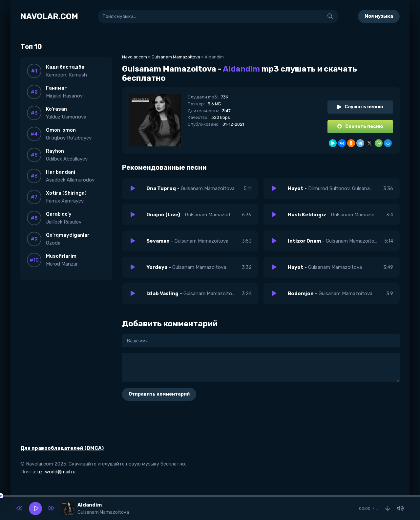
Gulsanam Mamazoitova (176, 57)
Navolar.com (135, 57)
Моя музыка (379, 16)
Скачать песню (360, 127)
